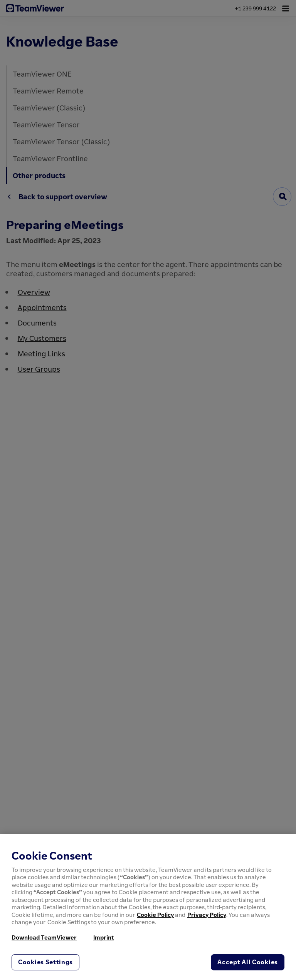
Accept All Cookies (248, 962)
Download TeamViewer (44, 937)
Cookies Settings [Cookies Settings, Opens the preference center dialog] (45, 962)
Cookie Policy (155, 915)
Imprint (104, 937)
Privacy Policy (207, 915)
